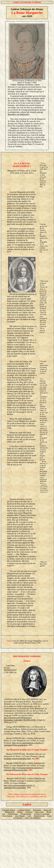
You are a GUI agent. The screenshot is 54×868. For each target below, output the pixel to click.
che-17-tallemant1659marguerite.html (24, 744)
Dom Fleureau (7, 816)
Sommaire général (9, 810)
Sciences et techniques (42, 814)
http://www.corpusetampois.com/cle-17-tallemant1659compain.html (20, 787)
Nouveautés (37, 810)
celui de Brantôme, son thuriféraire (25, 113)
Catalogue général (24, 810)
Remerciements (39, 816)
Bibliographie (10, 812)
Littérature (29, 812)
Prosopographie (26, 814)
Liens (29, 816)
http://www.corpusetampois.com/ (25, 743)
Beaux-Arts (48, 810)
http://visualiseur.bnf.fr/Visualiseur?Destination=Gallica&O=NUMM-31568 (20, 719)
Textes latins (39, 812)
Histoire (20, 812)
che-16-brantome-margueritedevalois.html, (24, 757)
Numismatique (13, 814)
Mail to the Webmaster (33, 818)
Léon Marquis (20, 816)
